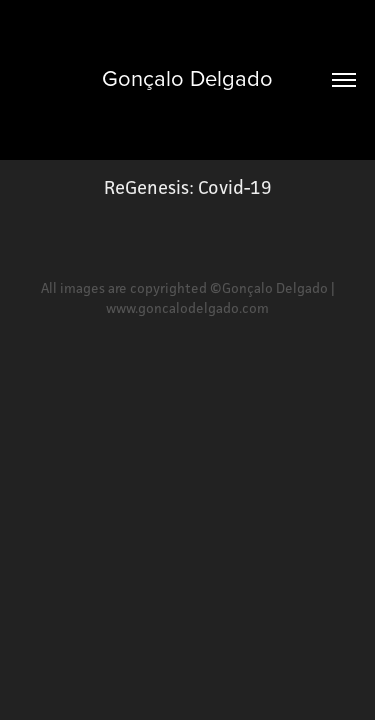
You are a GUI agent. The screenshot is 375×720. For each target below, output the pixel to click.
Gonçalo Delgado (187, 77)
